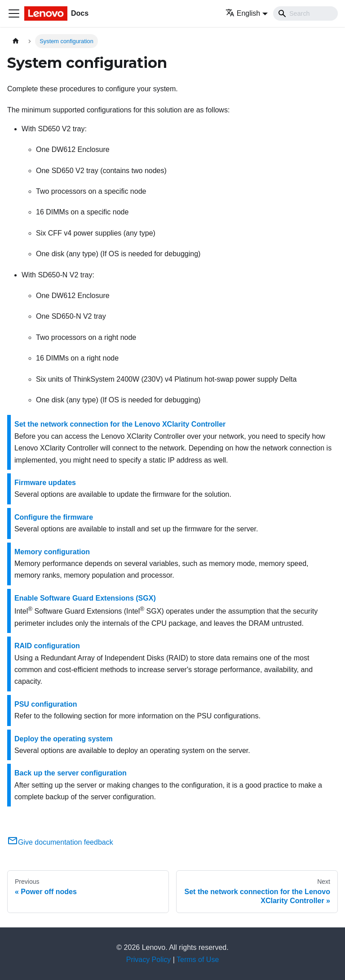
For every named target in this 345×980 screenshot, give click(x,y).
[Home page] (16, 41)
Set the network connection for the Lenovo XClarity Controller (120, 424)
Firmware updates (45, 483)
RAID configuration (47, 646)
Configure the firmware (54, 517)
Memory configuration (52, 552)
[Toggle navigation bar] (14, 13)
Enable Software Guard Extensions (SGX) (85, 598)
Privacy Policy (149, 960)
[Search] (305, 13)
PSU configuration (46, 704)
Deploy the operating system (64, 739)
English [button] (243, 13)
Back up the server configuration (71, 773)
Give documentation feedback (60, 842)
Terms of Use (198, 960)
